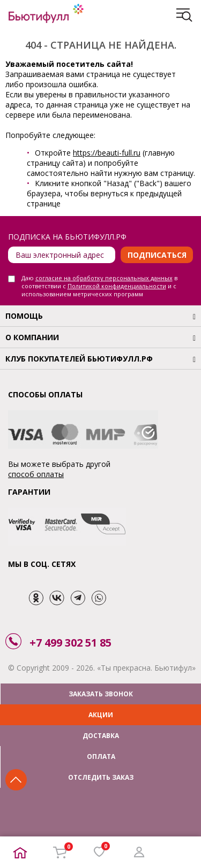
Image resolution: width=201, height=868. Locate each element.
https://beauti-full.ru (107, 153)
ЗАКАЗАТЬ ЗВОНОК (101, 694)
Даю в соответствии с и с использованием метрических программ (99, 286)
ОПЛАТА (101, 756)
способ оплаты (36, 474)
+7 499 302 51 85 (70, 643)
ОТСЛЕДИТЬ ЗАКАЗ (101, 777)
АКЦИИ (101, 715)
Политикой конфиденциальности (117, 286)
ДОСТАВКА (101, 736)
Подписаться (157, 255)
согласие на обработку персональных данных (104, 278)
